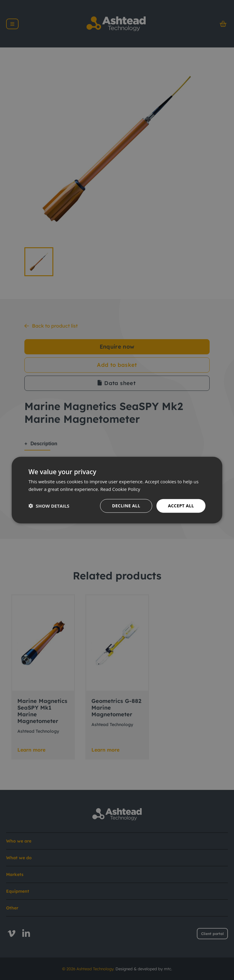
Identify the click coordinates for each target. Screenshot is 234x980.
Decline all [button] (126, 506)
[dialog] (117, 490)
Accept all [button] (181, 506)
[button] (49, 506)
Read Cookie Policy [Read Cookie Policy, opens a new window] (120, 489)
